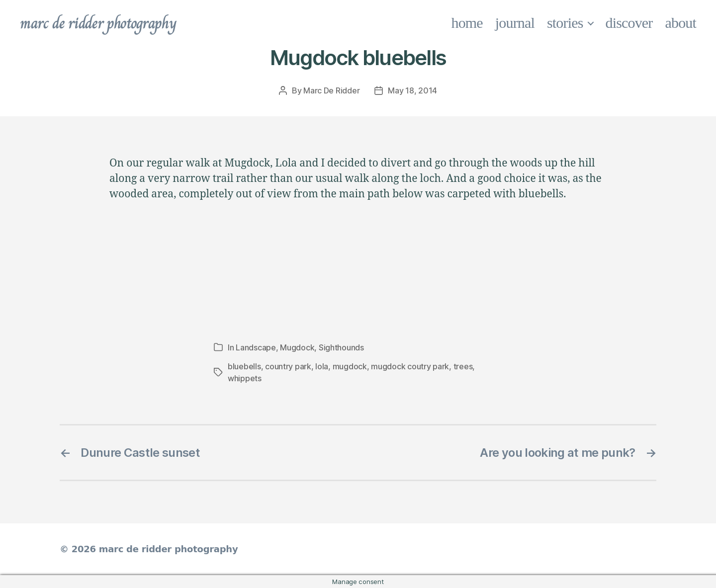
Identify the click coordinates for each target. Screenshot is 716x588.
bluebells (244, 366)
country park (288, 366)
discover (629, 23)
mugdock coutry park (410, 366)
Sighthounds (341, 347)
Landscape (256, 347)
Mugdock (297, 347)
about (681, 23)
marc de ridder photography (98, 23)
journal (515, 23)
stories (565, 23)
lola (322, 366)
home (467, 23)
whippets (245, 378)
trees (463, 366)
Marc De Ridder (331, 90)
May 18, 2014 (412, 90)
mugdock (350, 366)
